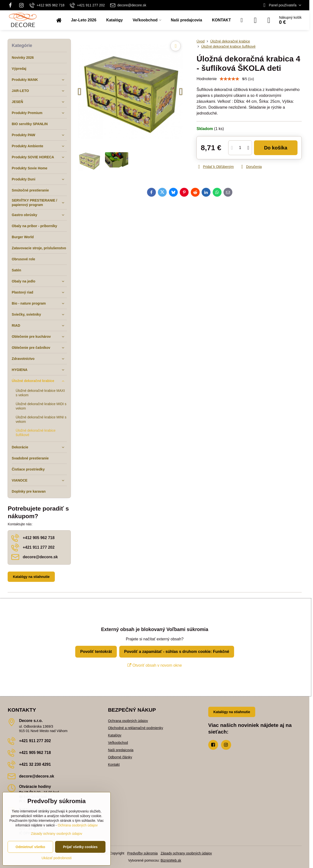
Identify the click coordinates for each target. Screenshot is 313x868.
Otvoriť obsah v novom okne (155, 665)
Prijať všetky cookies (80, 847)
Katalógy (115, 735)
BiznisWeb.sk (171, 860)
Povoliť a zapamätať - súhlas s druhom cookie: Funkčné (177, 652)
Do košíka (276, 148)
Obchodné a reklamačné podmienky (135, 728)
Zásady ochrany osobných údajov (186, 853)
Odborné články (120, 757)
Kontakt (114, 765)
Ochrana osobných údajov (128, 721)
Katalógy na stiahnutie (31, 577)
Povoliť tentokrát (96, 652)
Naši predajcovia (121, 750)
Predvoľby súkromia (142, 853)
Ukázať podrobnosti (57, 858)
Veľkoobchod (118, 743)
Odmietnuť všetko (30, 847)
